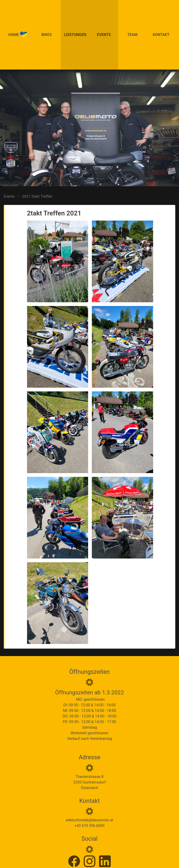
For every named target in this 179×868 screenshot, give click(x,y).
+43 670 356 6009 (90, 826)
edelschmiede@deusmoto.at (89, 820)
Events (104, 35)
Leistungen (75, 35)
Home (18, 35)
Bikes (47, 35)
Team (133, 35)
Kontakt (161, 35)
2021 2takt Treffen (37, 196)
